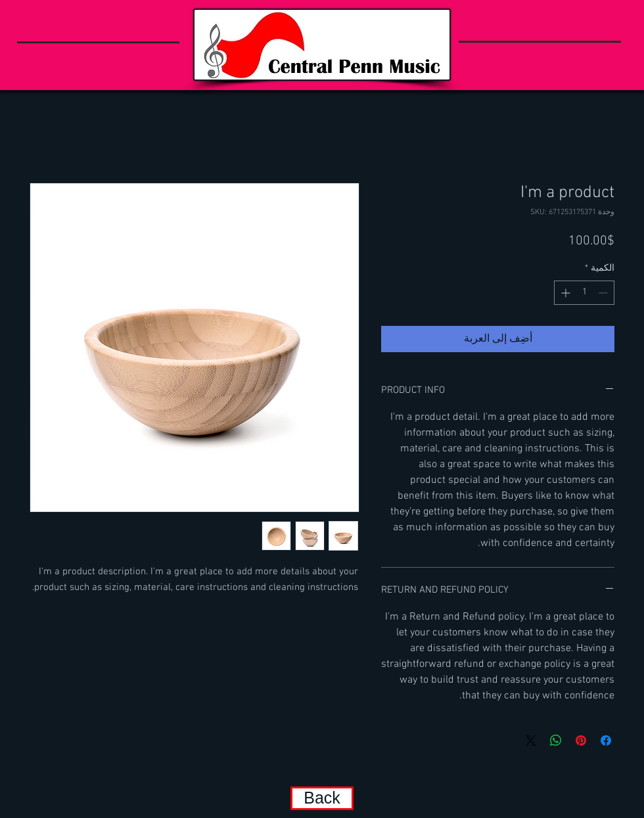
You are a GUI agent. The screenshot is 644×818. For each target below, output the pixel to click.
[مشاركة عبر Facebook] (606, 740)
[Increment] (564, 293)
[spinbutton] (584, 293)
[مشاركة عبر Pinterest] (581, 740)
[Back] (322, 798)
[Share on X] (531, 740)
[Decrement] (604, 293)
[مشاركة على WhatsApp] (556, 740)
